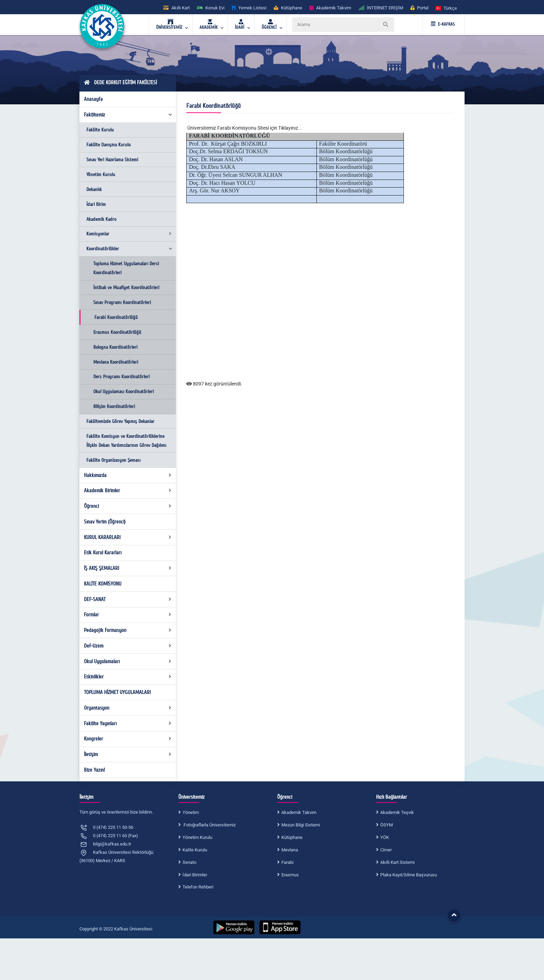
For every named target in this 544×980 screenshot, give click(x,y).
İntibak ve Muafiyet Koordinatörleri (126, 288)
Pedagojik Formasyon (128, 630)
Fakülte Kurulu (100, 130)
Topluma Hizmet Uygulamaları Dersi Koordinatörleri (126, 268)
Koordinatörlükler (130, 249)
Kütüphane (292, 837)
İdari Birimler (195, 875)
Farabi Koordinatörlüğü (116, 317)
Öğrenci (128, 506)
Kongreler (128, 739)
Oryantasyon (128, 708)
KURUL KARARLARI (128, 537)
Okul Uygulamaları (128, 661)
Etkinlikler (128, 677)
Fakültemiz (128, 115)
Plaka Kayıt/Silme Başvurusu (409, 875)
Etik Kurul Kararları (103, 553)
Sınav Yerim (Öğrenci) (105, 522)
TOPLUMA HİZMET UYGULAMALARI (117, 692)
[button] (447, 8)
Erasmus (290, 875)
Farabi (287, 862)
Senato (189, 862)
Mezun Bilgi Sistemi (301, 825)
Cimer (386, 850)
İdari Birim (96, 204)
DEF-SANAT (128, 599)
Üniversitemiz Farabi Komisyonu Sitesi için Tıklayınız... (245, 128)
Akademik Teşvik (397, 812)
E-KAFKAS (443, 24)
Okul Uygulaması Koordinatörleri (124, 392)
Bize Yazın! (94, 770)
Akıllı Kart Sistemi (397, 862)
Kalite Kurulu (195, 850)
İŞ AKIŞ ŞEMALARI (128, 568)
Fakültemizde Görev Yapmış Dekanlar (120, 421)
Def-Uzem (128, 646)
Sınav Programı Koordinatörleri (122, 302)
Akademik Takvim (299, 812)
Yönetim (191, 812)
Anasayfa (93, 99)
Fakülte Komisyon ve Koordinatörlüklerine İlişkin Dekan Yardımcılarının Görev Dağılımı (126, 441)
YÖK (385, 837)
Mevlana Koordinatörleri (116, 362)
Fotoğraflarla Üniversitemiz (209, 825)
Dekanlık (94, 189)
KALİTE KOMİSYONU (103, 584)
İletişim (128, 754)
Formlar (128, 615)
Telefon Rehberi (198, 887)
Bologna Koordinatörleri (115, 347)
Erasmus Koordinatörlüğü (117, 332)
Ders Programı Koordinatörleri (121, 377)
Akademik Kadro (101, 219)
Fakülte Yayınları (128, 723)
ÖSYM (386, 825)
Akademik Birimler (128, 491)
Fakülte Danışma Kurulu (109, 145)
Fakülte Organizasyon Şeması (113, 460)
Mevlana (290, 850)
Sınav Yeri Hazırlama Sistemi (112, 160)
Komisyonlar (129, 234)
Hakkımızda (128, 475)
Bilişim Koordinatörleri (114, 406)
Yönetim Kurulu (101, 175)
